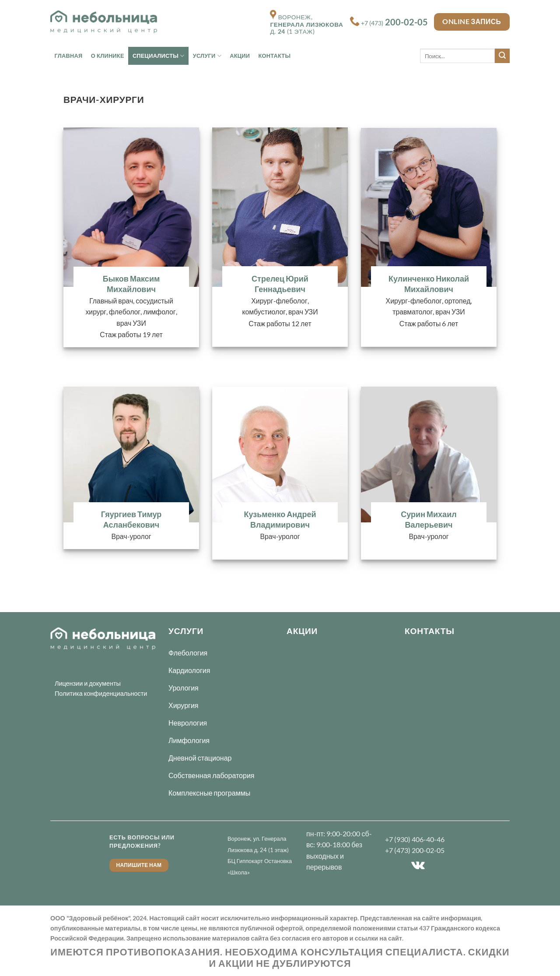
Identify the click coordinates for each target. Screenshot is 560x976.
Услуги (207, 56)
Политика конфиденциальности (101, 693)
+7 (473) (394, 23)
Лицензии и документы (88, 683)
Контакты (274, 56)
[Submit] (502, 56)
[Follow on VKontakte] (418, 866)
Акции (240, 56)
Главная (69, 56)
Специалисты (159, 56)
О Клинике (108, 56)
